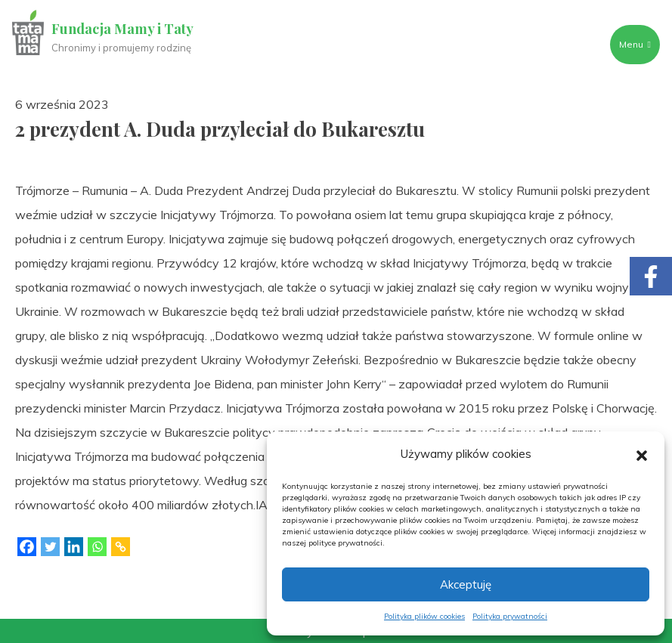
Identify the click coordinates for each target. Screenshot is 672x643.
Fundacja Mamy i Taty (122, 29)
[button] (642, 454)
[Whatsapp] (97, 547)
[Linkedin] (74, 547)
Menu (635, 44)
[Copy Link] (121, 547)
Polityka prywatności (510, 616)
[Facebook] (27, 547)
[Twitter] (50, 547)
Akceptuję (466, 584)
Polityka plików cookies (424, 616)
